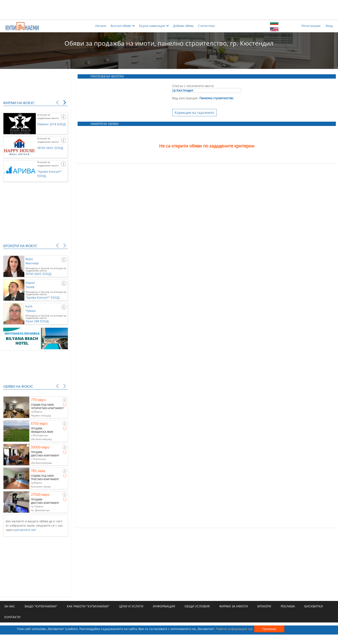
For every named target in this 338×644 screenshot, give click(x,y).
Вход (329, 26)
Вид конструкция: (185, 98)
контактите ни (24, 530)
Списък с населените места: (193, 86)
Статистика (206, 26)
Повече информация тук (234, 629)
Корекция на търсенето (194, 113)
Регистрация (311, 26)
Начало (101, 26)
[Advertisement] (169, 10)
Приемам (269, 629)
